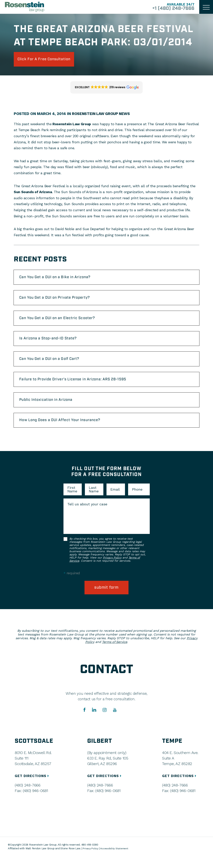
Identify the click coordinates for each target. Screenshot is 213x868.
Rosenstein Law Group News (102, 115)
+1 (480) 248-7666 (170, 9)
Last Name (94, 501)
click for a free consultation (50, 60)
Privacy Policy (112, 569)
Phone (137, 501)
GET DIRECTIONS (33, 787)
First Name (72, 501)
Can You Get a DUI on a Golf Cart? (54, 366)
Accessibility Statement (116, 860)
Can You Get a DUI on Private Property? (60, 301)
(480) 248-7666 (28, 797)
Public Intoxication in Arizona (50, 409)
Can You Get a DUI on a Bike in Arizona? (60, 279)
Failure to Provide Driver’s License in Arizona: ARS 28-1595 (80, 387)
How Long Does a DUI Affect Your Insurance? (65, 431)
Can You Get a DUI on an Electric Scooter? (63, 322)
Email (115, 501)
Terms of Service (115, 654)
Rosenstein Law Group (71, 125)
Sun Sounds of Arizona (33, 193)
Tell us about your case (87, 515)
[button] (107, 89)
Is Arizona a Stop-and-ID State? (52, 344)
